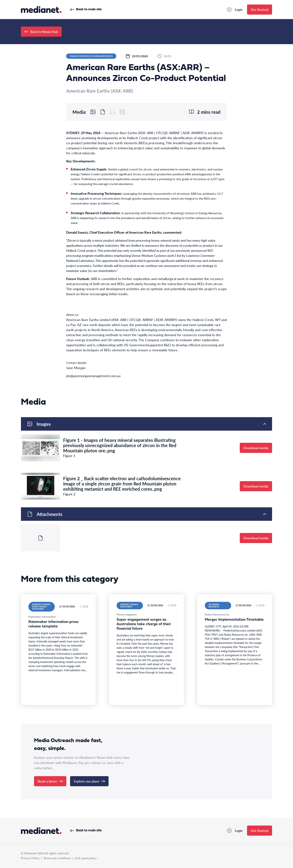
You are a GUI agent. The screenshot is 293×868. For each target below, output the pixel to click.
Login (235, 10)
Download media (256, 448)
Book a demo (50, 781)
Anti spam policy (86, 858)
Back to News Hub (41, 32)
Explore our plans (89, 781)
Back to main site (86, 9)
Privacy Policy (30, 858)
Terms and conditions (57, 858)
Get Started (260, 9)
